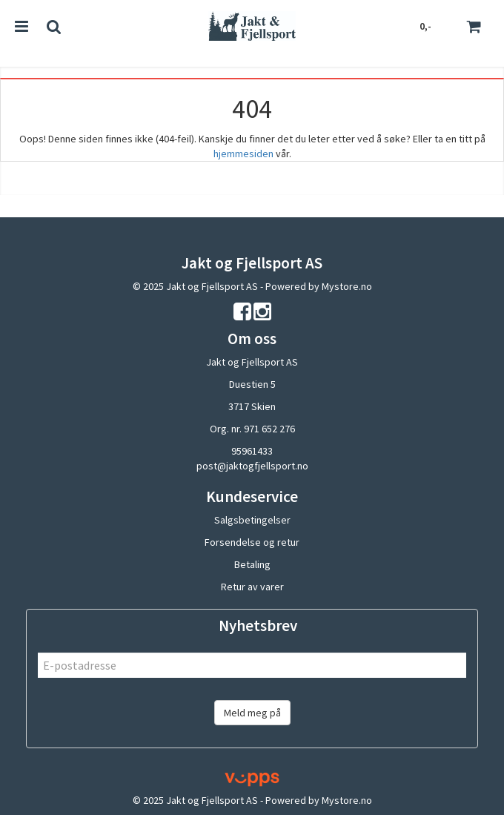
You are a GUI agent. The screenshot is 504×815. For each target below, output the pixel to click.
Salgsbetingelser (252, 520)
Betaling (252, 564)
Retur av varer (252, 587)
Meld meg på (252, 713)
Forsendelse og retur (252, 542)
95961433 (252, 451)
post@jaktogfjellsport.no (252, 466)
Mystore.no (347, 286)
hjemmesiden (243, 154)
